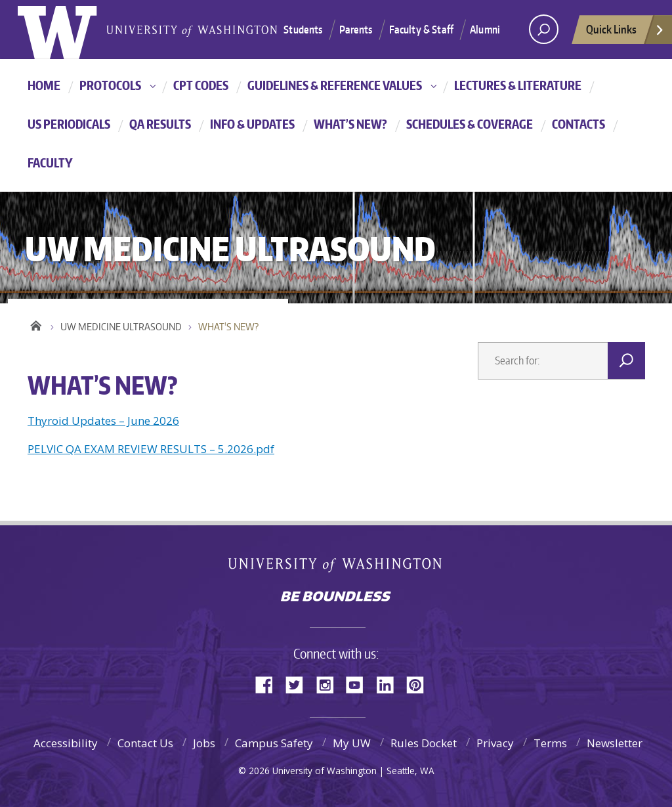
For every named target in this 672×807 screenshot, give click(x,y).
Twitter (299, 684)
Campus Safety (274, 743)
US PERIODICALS (69, 124)
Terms (550, 743)
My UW (352, 743)
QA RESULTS (160, 124)
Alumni (485, 30)
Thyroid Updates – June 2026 (103, 421)
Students (303, 30)
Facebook (269, 684)
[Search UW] (544, 29)
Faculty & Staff (421, 30)
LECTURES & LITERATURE (518, 85)
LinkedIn (390, 684)
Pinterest (420, 684)
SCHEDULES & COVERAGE (470, 124)
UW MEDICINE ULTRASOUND (121, 327)
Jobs (204, 743)
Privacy (495, 743)
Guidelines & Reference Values (335, 85)
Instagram (329, 684)
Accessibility (66, 743)
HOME (44, 85)
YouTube (360, 684)
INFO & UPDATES (252, 124)
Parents (356, 30)
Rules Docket (424, 743)
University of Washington (336, 568)
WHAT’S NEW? (350, 124)
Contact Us (145, 743)
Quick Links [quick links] (625, 33)
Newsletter (615, 743)
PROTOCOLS (110, 85)
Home (36, 324)
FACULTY (50, 163)
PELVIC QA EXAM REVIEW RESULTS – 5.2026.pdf (151, 449)
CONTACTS (578, 124)
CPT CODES (201, 85)
